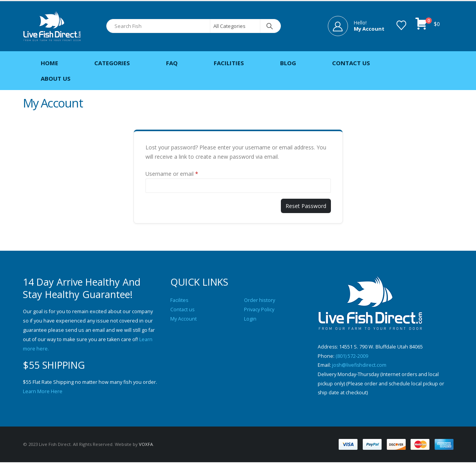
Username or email (172, 174)
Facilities (229, 63)
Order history (260, 300)
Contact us (183, 310)
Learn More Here (43, 391)
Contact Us (351, 63)
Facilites (179, 300)
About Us (56, 78)
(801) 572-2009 (352, 356)
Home (49, 63)
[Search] (270, 26)
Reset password (306, 206)
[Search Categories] (235, 26)
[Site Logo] (52, 26)
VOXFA (146, 445)
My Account (183, 319)
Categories (112, 63)
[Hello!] (356, 26)
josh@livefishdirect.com (360, 365)
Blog (288, 63)
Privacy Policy (259, 310)
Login (250, 319)
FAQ (172, 63)
